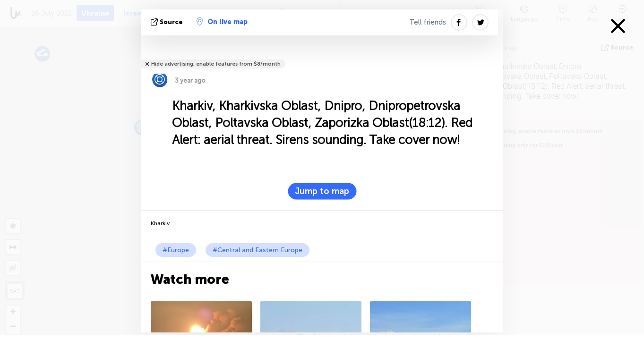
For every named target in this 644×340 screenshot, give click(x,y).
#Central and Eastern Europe (258, 250)
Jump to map (322, 191)
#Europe (176, 250)
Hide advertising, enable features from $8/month (216, 64)
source (167, 22)
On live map (222, 22)
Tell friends (428, 22)
